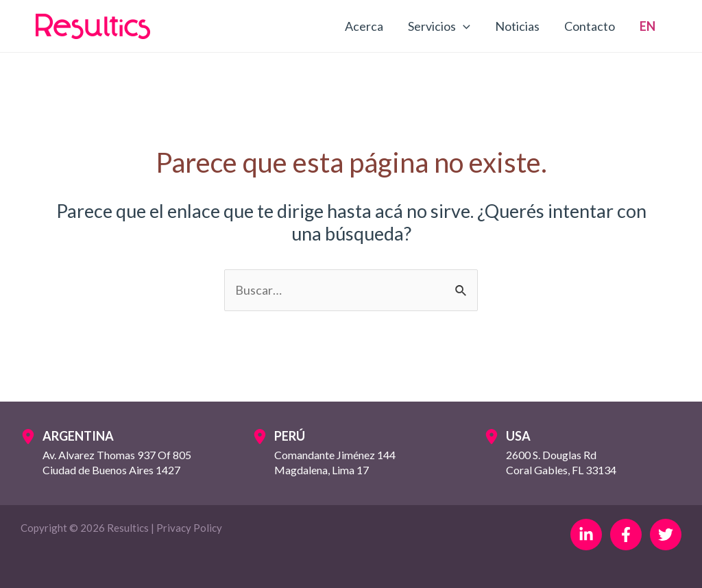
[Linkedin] (586, 535)
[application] (463, 26)
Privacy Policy (189, 528)
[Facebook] (626, 535)
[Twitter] (666, 535)
